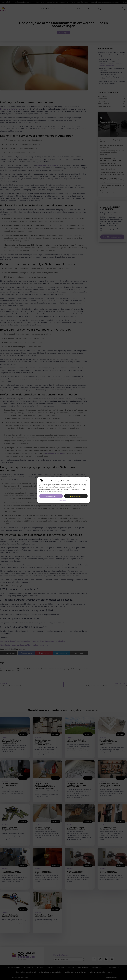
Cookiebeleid (63, 500)
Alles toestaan (51, 496)
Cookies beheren (76, 496)
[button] (87, 481)
